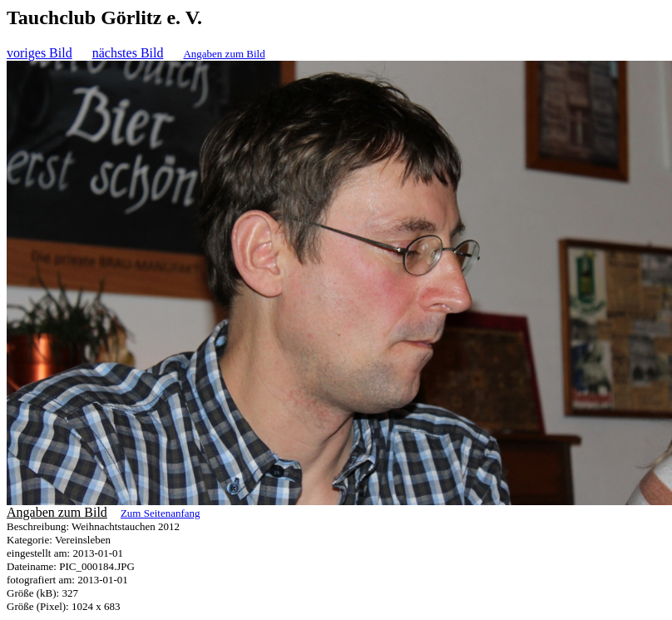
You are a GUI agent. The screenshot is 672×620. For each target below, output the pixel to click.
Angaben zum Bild (224, 54)
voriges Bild (40, 53)
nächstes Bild (128, 53)
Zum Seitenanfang (161, 513)
